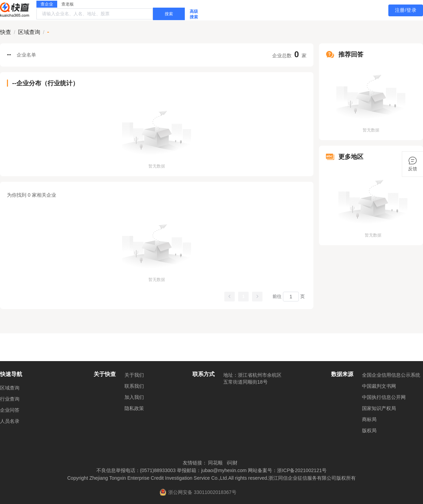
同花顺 (215, 463)
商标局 (369, 419)
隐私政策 (134, 408)
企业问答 (10, 410)
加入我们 (134, 397)
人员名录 (10, 421)
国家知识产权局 (379, 408)
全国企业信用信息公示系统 (391, 375)
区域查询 (10, 388)
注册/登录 (406, 10)
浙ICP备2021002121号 (302, 470)
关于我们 (134, 375)
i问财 (232, 463)
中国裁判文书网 (379, 386)
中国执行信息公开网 (384, 397)
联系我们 (134, 386)
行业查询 (10, 399)
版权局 (369, 430)
